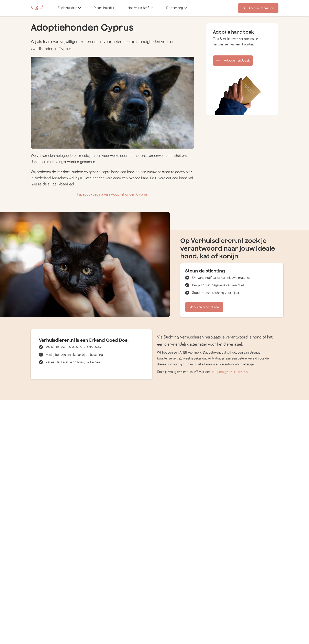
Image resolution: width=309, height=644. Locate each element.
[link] (104, 8)
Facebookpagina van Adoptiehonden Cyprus (112, 194)
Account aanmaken (258, 8)
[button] (122, 8)
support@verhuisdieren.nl (230, 372)
